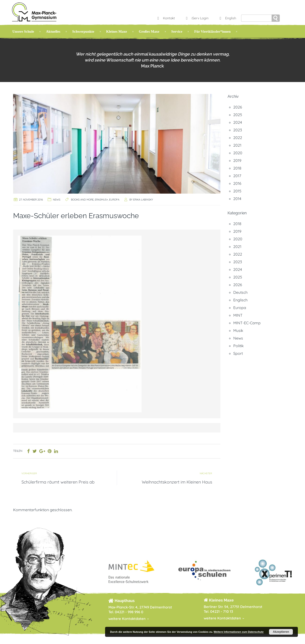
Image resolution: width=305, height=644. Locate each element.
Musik (238, 330)
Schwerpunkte (83, 31)
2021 (237, 145)
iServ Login (197, 18)
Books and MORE (82, 200)
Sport (238, 353)
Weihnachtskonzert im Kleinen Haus (177, 482)
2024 (238, 122)
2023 (238, 130)
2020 (238, 153)
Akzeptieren (281, 632)
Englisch (240, 300)
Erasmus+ (101, 200)
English (227, 18)
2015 (237, 191)
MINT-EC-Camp (247, 323)
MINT (238, 315)
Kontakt (166, 18)
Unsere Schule (23, 31)
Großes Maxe (149, 31)
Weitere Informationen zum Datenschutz (239, 632)
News (57, 200)
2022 (238, 138)
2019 (237, 160)
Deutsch (240, 292)
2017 (237, 176)
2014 (237, 199)
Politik (239, 346)
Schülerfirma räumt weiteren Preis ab (58, 482)
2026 (238, 107)
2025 (238, 115)
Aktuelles (53, 31)
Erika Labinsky (143, 200)
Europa (114, 200)
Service (177, 31)
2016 (237, 183)
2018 (237, 168)
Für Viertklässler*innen (212, 31)
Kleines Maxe (117, 31)
